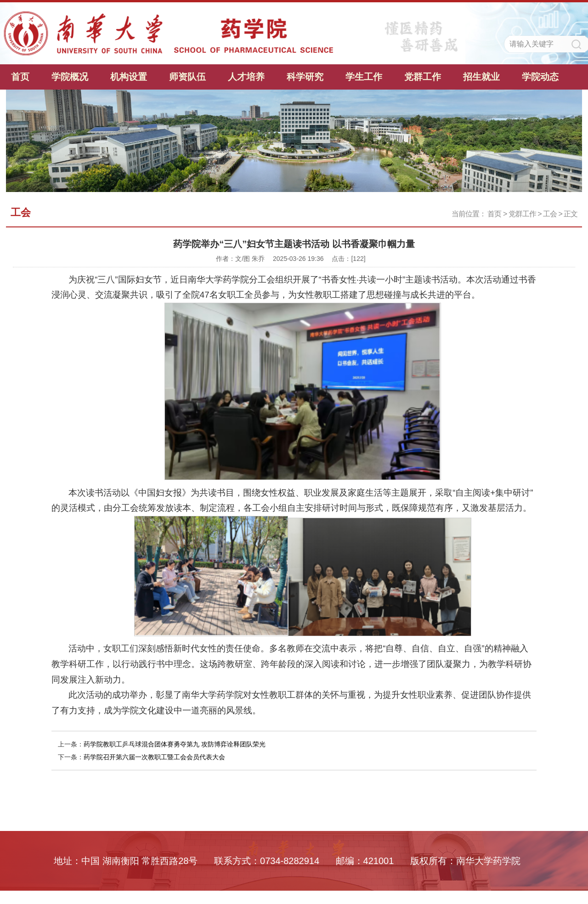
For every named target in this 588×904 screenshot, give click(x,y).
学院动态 (540, 77)
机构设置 (129, 77)
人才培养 (246, 77)
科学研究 (305, 77)
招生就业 (481, 77)
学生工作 (364, 77)
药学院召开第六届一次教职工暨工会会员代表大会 (154, 757)
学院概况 (70, 77)
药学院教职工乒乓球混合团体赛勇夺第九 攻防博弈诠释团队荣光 (175, 744)
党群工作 (423, 77)
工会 (550, 214)
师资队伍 (187, 77)
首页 (20, 77)
